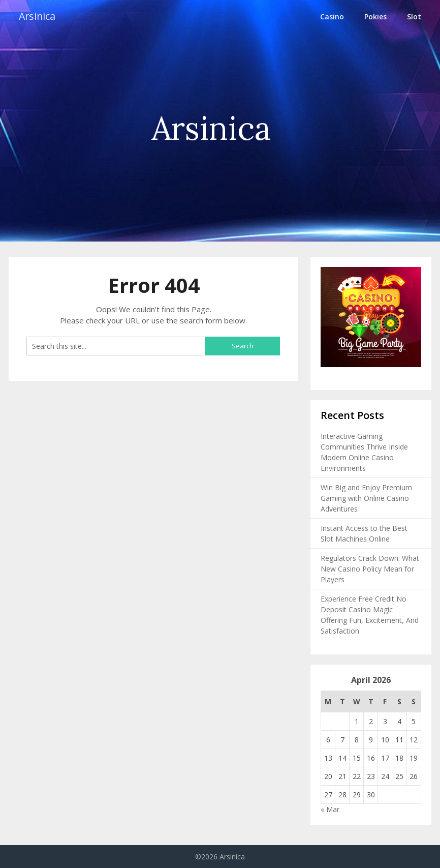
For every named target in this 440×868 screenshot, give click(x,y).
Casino (332, 17)
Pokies (375, 17)
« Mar (330, 809)
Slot (414, 17)
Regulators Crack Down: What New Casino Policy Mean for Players (370, 569)
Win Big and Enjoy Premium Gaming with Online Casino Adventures (366, 498)
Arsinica (38, 17)
